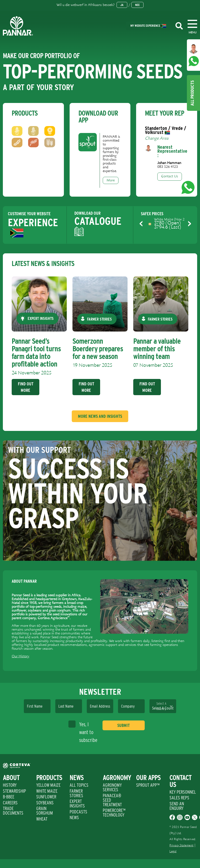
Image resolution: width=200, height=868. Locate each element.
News (74, 817)
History (10, 785)
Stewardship (14, 791)
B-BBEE (9, 797)
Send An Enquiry (177, 806)
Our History (21, 656)
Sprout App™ (148, 785)
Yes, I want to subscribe (83, 732)
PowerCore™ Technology (114, 813)
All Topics (79, 785)
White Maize (47, 791)
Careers (10, 803)
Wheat (42, 819)
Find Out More (25, 387)
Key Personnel (183, 792)
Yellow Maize (48, 785)
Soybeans (45, 803)
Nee (137, 5)
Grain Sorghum (45, 811)
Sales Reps (179, 798)
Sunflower (46, 797)
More (111, 180)
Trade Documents (13, 811)
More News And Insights (100, 416)
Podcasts (78, 812)
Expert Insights (77, 804)
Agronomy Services (112, 787)
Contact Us (170, 176)
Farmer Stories (76, 793)
